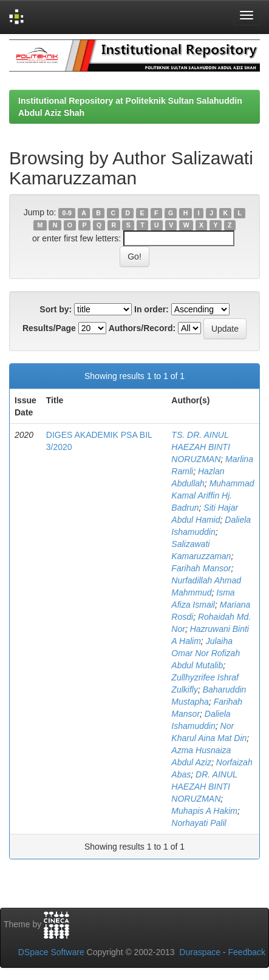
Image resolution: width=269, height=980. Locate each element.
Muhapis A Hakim (204, 811)
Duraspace (200, 952)
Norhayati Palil (199, 823)
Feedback (247, 952)
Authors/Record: (142, 328)
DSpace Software (51, 952)
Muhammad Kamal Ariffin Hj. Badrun (213, 495)
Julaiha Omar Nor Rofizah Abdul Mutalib (206, 653)
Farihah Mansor (201, 568)
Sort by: (56, 309)
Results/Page (49, 328)
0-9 (67, 213)
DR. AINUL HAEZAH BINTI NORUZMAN (204, 787)
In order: (152, 309)
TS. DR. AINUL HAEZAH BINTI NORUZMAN (200, 447)
